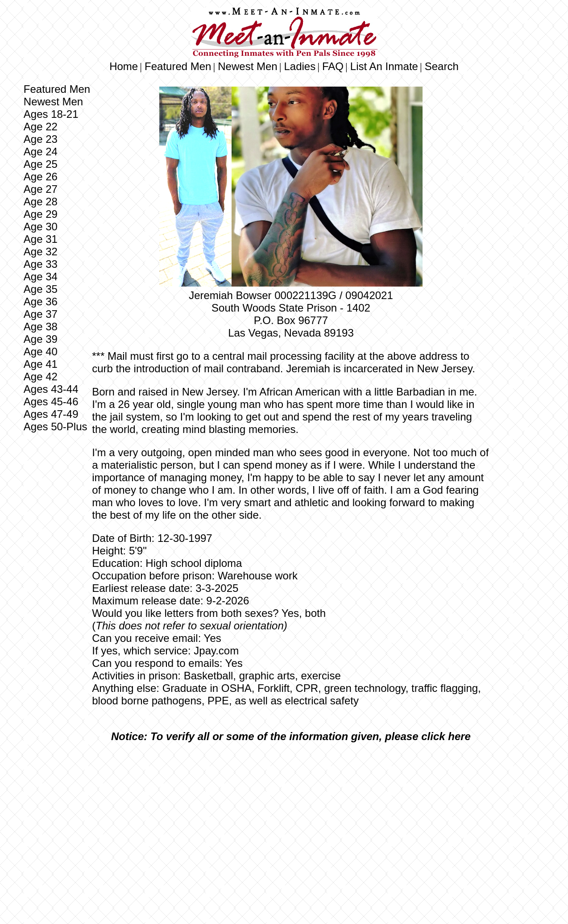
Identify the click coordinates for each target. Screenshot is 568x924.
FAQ (333, 66)
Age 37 (41, 314)
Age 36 (41, 302)
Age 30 (41, 227)
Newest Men (247, 66)
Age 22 (41, 127)
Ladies (300, 66)
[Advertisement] (291, 816)
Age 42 (41, 377)
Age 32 (41, 252)
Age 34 (41, 277)
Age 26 (41, 177)
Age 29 (41, 214)
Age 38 (41, 327)
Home (124, 66)
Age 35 (41, 289)
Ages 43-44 (51, 389)
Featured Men (178, 66)
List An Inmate (384, 66)
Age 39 (41, 339)
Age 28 (41, 202)
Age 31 (41, 239)
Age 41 (41, 364)
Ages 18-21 (51, 114)
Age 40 (41, 352)
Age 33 (41, 264)
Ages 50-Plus (56, 427)
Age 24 (41, 152)
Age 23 (41, 139)
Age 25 (41, 164)
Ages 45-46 (51, 402)
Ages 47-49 (51, 414)
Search (442, 66)
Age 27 (41, 189)
